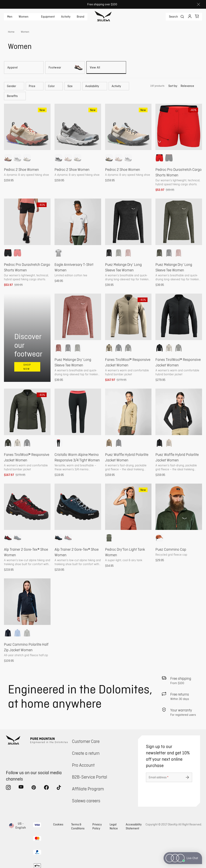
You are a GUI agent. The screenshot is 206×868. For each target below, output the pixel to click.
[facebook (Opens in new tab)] (46, 788)
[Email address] (169, 777)
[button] (14, 86)
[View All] (106, 68)
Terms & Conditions (78, 826)
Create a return (86, 753)
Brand (80, 17)
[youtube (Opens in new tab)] (21, 788)
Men (10, 17)
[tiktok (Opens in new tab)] (59, 788)
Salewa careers (86, 801)
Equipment (48, 17)
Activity (66, 17)
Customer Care (86, 741)
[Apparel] (24, 68)
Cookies (58, 824)
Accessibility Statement (134, 826)
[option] (8, 158)
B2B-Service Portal (90, 777)
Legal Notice (114, 826)
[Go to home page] (103, 17)
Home (11, 32)
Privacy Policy (97, 826)
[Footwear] (65, 68)
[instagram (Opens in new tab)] (8, 788)
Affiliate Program (88, 789)
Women (23, 17)
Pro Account (83, 765)
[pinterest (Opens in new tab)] (34, 788)
